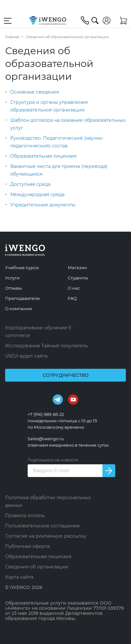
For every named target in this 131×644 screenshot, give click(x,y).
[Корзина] (123, 21)
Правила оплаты (25, 516)
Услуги (12, 278)
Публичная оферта (27, 546)
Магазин (77, 268)
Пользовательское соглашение (43, 526)
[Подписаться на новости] (109, 471)
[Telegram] (58, 399)
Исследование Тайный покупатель (46, 346)
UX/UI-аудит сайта (26, 356)
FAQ (72, 298)
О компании (19, 309)
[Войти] (107, 21)
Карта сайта (19, 577)
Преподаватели (22, 298)
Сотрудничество (66, 375)
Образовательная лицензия (43, 156)
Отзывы (13, 288)
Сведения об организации (37, 567)
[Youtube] (73, 399)
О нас (74, 288)
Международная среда (37, 194)
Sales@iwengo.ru (46, 439)
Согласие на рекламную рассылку (46, 536)
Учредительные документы (43, 205)
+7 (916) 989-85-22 (46, 414)
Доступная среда (30, 184)
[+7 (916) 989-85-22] (85, 21)
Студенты (78, 278)
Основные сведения (35, 92)
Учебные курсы (22, 268)
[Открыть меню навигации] (8, 21)
